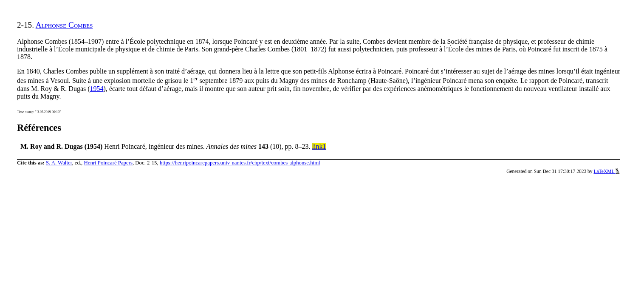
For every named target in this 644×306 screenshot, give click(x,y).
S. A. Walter (59, 163)
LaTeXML (607, 171)
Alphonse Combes (64, 25)
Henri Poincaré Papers (108, 163)
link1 (319, 146)
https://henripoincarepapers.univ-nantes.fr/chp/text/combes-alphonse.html (240, 163)
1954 (97, 89)
